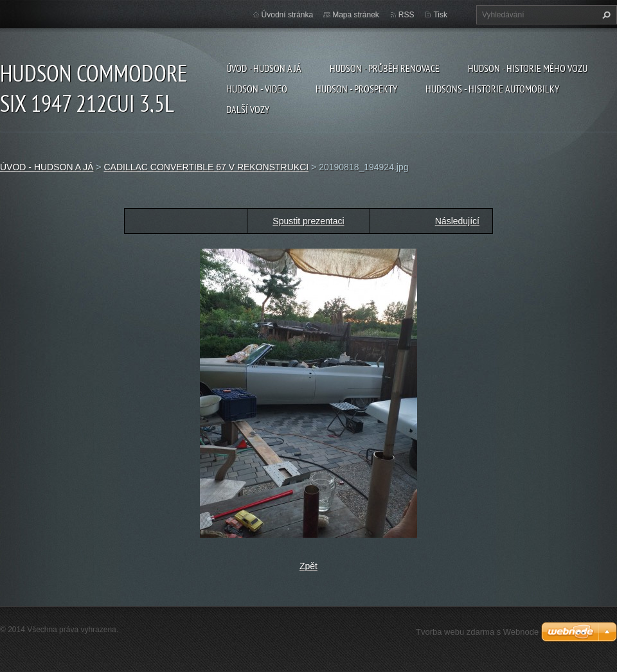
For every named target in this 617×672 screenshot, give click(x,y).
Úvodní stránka (288, 15)
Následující (457, 221)
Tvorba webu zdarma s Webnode (477, 632)
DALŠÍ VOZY (248, 109)
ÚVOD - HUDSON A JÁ (264, 68)
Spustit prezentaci (308, 221)
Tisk (440, 15)
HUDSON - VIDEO (257, 89)
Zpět (308, 566)
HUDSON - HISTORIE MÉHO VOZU (528, 68)
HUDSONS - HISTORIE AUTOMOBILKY (492, 89)
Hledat (605, 15)
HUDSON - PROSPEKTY (356, 89)
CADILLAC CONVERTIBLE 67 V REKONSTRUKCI (206, 167)
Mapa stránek (356, 15)
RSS (407, 15)
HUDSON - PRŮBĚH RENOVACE (385, 68)
